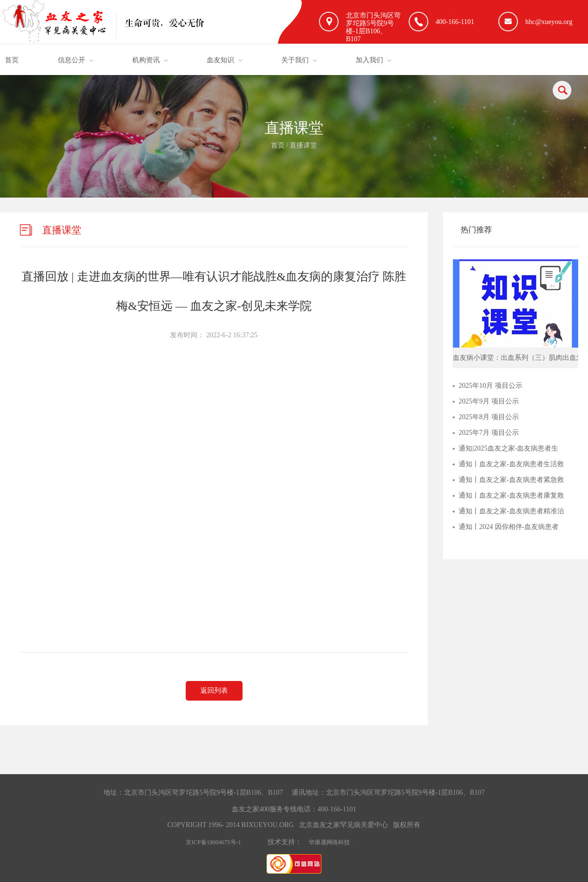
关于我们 (295, 60)
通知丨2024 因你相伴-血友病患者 (509, 527)
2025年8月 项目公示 (489, 417)
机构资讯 (146, 60)
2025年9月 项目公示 (489, 401)
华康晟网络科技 (329, 842)
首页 (12, 60)
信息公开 (72, 60)
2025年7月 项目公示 (489, 433)
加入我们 (369, 60)
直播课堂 (303, 145)
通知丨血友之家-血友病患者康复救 (511, 495)
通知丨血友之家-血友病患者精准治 (511, 511)
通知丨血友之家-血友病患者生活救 (511, 464)
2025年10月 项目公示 (490, 386)
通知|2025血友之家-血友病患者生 (508, 448)
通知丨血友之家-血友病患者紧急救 (511, 480)
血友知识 (220, 60)
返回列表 (214, 691)
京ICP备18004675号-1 (213, 842)
